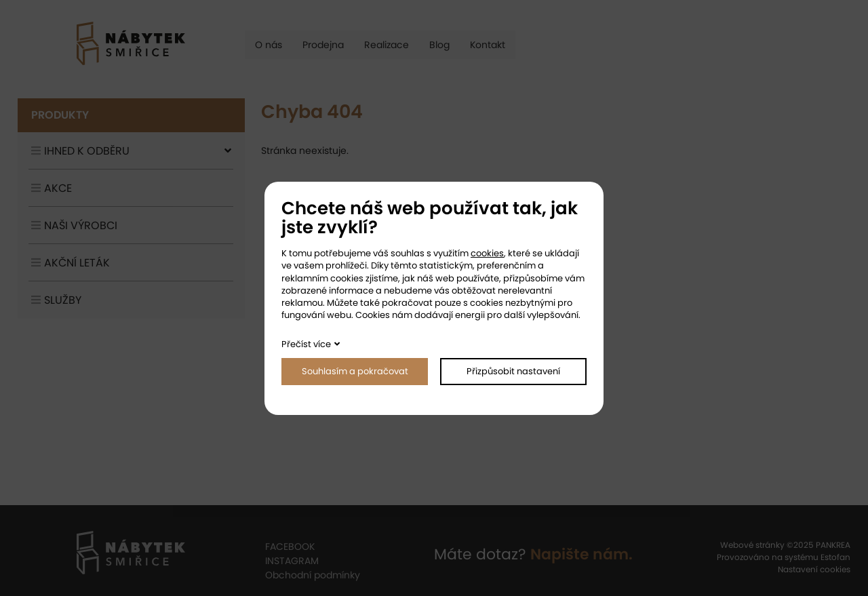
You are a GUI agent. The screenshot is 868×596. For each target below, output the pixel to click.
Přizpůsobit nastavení (513, 371)
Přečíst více (306, 344)
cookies (487, 253)
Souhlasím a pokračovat (355, 371)
